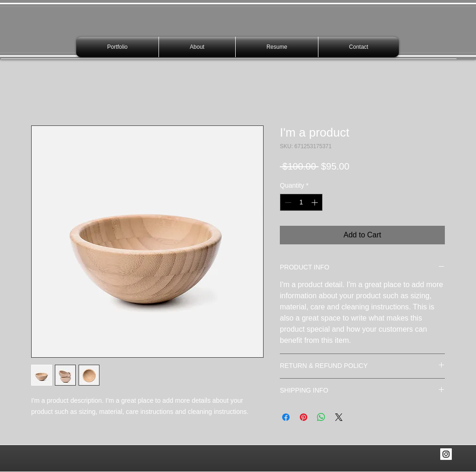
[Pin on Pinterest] (304, 417)
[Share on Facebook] (286, 417)
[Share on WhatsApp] (321, 417)
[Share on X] (339, 417)
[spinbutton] (301, 202)
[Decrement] (287, 202)
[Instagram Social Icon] (446, 454)
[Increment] (315, 202)
